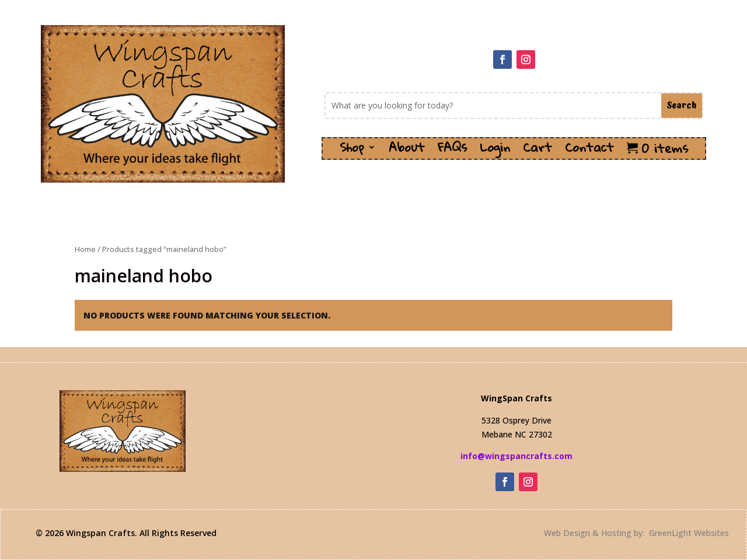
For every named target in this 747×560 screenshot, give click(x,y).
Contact (589, 151)
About (407, 151)
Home (85, 249)
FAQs (452, 151)
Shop (352, 151)
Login (495, 151)
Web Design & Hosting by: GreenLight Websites (636, 533)
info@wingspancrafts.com (516, 456)
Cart (537, 151)
